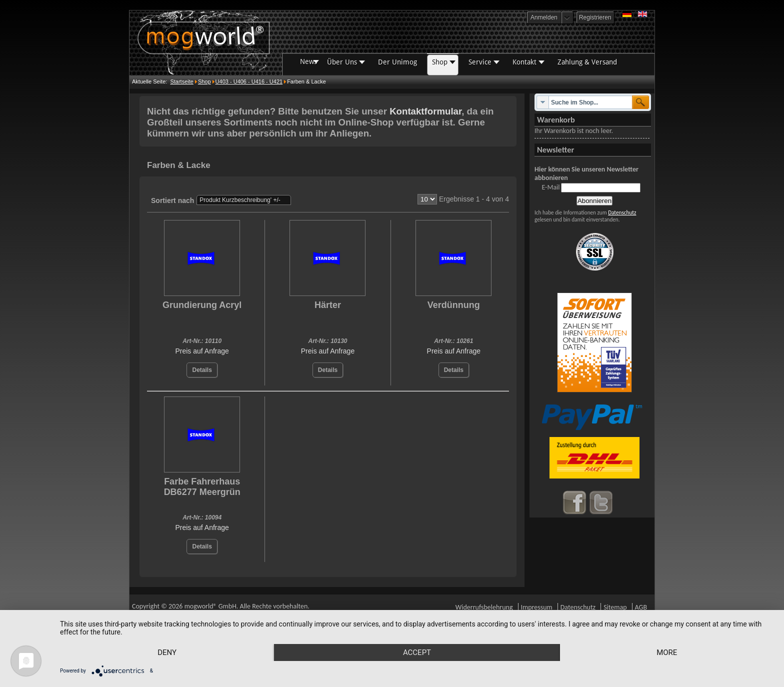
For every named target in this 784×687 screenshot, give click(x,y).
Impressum (537, 607)
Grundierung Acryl (202, 305)
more (667, 652)
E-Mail (550, 187)
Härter (328, 305)
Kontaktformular (425, 111)
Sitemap (615, 607)
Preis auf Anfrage (202, 351)
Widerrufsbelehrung (484, 607)
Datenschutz (622, 212)
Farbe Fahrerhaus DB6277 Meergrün (202, 487)
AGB (641, 607)
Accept (417, 652)
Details (202, 370)
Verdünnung (454, 305)
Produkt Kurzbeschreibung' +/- (240, 200)
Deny (167, 652)
